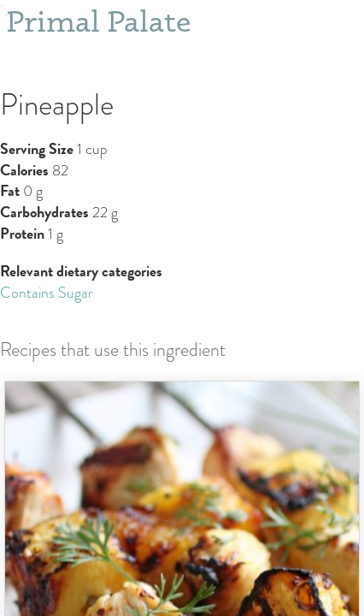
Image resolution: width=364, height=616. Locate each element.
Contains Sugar (47, 293)
